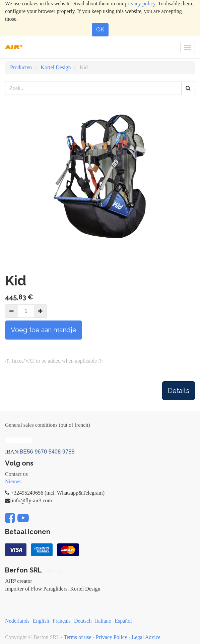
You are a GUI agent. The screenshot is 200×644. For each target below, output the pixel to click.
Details (179, 391)
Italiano (103, 621)
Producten (21, 67)
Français (62, 621)
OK (100, 30)
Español (123, 621)
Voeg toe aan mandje (44, 330)
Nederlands (17, 621)
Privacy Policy (112, 637)
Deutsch (83, 621)
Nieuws (13, 481)
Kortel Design (56, 67)
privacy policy (140, 4)
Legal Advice (146, 637)
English (41, 621)
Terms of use (77, 637)
